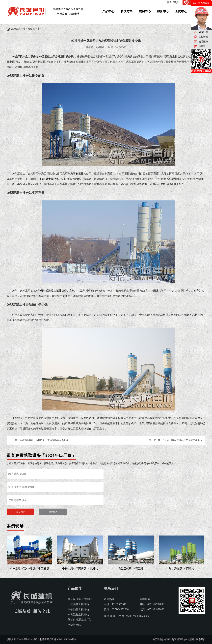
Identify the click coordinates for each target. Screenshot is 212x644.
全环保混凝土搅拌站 (80, 599)
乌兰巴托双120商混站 (131, 569)
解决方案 (127, 11)
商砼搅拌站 (33, 29)
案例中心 (145, 11)
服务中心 (163, 11)
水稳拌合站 (74, 625)
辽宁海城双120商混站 (182, 569)
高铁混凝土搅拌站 (78, 609)
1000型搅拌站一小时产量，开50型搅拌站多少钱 (44, 440)
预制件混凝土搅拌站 (80, 620)
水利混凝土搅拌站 (78, 614)
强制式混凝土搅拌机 (52, 291)
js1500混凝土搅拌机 (47, 179)
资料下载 (179, 639)
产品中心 (108, 11)
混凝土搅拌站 (18, 29)
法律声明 (168, 639)
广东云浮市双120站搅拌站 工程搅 (29, 569)
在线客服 (190, 639)
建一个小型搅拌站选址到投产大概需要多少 (180, 440)
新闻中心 (181, 11)
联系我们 (201, 639)
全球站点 (174, 2)
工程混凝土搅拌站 (78, 604)
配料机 (77, 179)
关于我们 (157, 639)
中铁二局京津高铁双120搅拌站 (80, 569)
